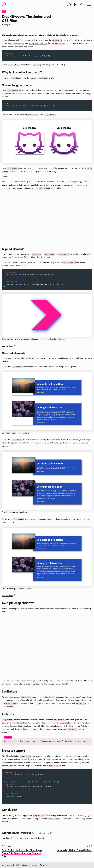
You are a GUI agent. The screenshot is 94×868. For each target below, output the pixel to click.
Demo (4, 176)
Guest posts (33, 865)
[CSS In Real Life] (4, 4)
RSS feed (45, 865)
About (24, 865)
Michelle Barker (10, 865)
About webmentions (42, 832)
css (4, 12)
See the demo (8, 346)
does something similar (38, 43)
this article (58, 741)
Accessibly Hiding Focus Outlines (75, 849)
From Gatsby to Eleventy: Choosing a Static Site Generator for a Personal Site (22, 853)
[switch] (70, 4)
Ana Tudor (37, 741)
